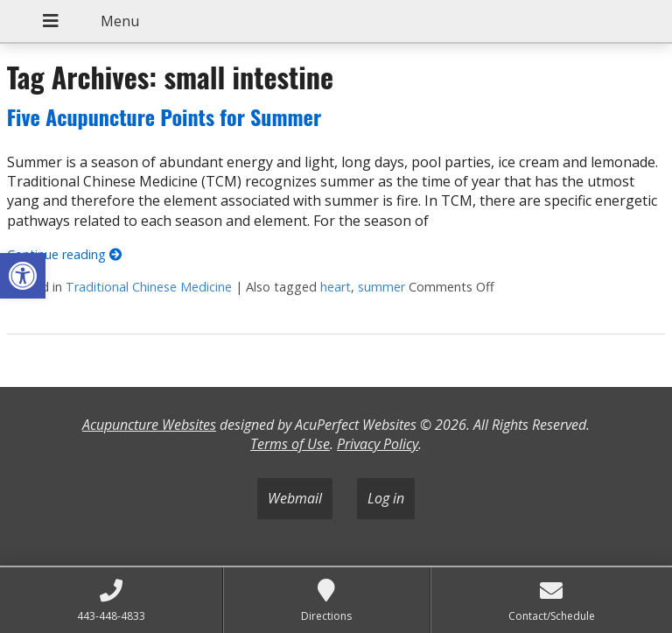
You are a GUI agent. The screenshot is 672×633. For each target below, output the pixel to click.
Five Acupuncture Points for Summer (164, 116)
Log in (386, 498)
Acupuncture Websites (149, 425)
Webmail (295, 498)
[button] (23, 276)
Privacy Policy (378, 444)
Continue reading (64, 254)
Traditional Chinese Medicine (149, 287)
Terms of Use (290, 444)
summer (381, 287)
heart (336, 287)
